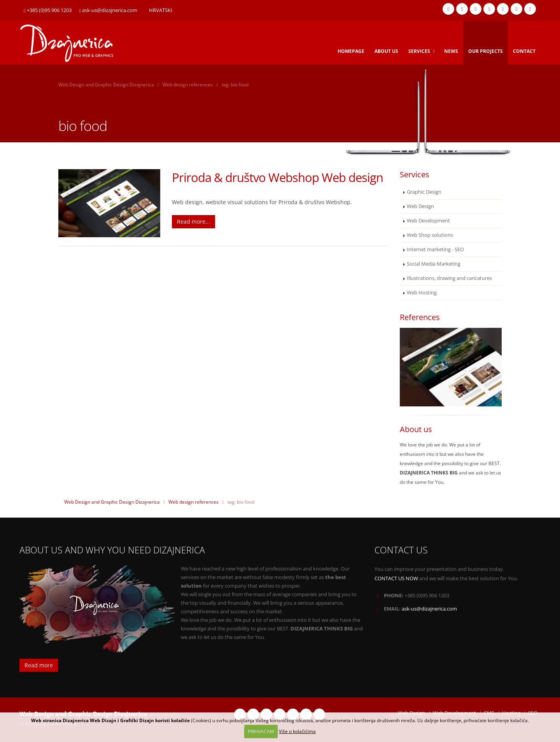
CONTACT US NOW (396, 578)
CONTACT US (401, 550)
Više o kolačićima (297, 731)
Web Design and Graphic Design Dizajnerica (106, 85)
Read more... (193, 221)
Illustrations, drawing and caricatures (449, 278)
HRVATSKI (161, 10)
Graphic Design (424, 192)
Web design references (188, 85)
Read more (39, 665)
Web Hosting (422, 293)
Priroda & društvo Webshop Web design (277, 177)
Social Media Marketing (434, 264)
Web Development (428, 221)
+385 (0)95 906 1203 (48, 10)
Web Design (420, 206)
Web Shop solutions (430, 235)
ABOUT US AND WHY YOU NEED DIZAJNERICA (112, 550)
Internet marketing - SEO (435, 249)
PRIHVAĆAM (261, 731)
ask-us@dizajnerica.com (108, 10)
